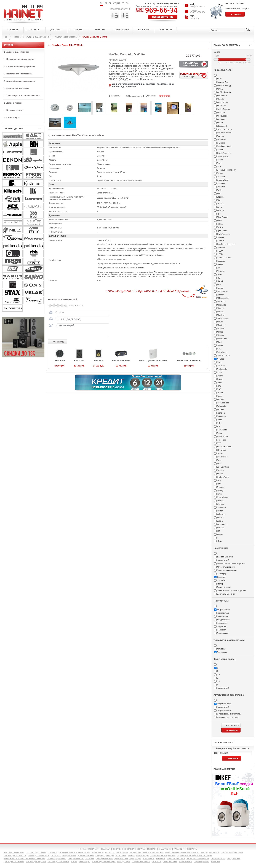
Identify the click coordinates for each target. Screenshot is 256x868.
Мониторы (216, 861)
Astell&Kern (222, 96)
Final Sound (222, 217)
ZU (218, 531)
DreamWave (222, 180)
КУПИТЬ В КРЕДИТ (194, 75)
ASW (219, 79)
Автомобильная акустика (198, 858)
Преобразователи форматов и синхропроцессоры (118, 858)
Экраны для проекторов (232, 852)
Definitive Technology (226, 170)
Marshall (221, 315)
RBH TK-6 (99, 360)
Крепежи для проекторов (15, 855)
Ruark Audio (222, 436)
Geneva (221, 241)
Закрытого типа (224, 704)
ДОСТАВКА (129, 849)
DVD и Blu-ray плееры (36, 852)
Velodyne (221, 514)
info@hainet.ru (197, 6)
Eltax (219, 200)
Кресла (74, 861)
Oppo (219, 382)
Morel (220, 342)
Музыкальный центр (226, 567)
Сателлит (221, 577)
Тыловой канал (224, 587)
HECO (220, 251)
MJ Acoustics (223, 298)
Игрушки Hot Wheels (141, 861)
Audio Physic (223, 102)
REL (219, 426)
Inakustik (221, 261)
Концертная (222, 616)
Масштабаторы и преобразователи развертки (24, 858)
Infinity (220, 264)
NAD (219, 349)
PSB (219, 389)
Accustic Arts (223, 82)
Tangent (221, 487)
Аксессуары (121, 855)
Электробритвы (170, 861)
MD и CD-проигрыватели (116, 852)
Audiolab (221, 112)
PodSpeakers (223, 403)
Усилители (52, 852)
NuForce (221, 366)
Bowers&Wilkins (224, 133)
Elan (219, 193)
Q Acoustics (222, 416)
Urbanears (222, 507)
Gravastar (221, 247)
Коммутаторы (142, 855)
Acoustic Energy (224, 85)
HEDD (220, 254)
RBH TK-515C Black (121, 360)
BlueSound (222, 126)
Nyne (219, 372)
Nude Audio (222, 369)
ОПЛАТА (141, 849)
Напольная (222, 623)
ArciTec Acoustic (224, 92)
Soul (219, 463)
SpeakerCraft (223, 467)
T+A (219, 480)
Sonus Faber (223, 457)
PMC (219, 386)
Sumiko (220, 470)
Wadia (220, 521)
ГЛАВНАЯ (106, 849)
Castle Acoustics (224, 153)
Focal (219, 220)
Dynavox (221, 187)
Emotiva (221, 204)
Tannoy (220, 490)
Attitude (220, 99)
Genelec (221, 237)
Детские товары (14, 103)
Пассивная (222, 652)
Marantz (221, 312)
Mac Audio (222, 305)
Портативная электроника (19, 74)
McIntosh (221, 325)
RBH (219, 423)
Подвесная (222, 626)
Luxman (221, 295)
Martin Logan (223, 318)
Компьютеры (13, 117)
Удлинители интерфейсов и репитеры (194, 855)
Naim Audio (222, 352)
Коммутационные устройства (21, 66)
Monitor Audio (223, 339)
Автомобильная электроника (21, 81)
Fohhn (220, 224)
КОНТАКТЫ (192, 849)
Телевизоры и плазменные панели (23, 96)
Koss (219, 285)
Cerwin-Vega (223, 156)
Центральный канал (226, 594)
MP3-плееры (149, 858)
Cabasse (221, 143)
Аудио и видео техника (38, 37)
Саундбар (222, 580)
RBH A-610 (79, 360)
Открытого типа (224, 710)
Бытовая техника (15, 110)
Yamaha (221, 528)
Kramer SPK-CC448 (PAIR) (189, 360)
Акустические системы (66, 37)
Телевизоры (85, 861)
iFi (218, 538)
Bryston (220, 136)
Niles (219, 362)
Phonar (220, 393)
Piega (220, 396)
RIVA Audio (222, 430)
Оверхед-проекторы (105, 855)
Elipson (220, 197)
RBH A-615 (60, 360)
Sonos (220, 453)
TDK (219, 484)
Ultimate (221, 504)
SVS (219, 443)
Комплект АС (223, 560)
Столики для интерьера (58, 861)
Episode (221, 210)
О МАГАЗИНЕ (165, 849)
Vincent (220, 517)
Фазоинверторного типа (228, 717)
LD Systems (222, 291)
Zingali (220, 534)
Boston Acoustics (225, 129)
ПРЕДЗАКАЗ (191, 64)
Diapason (221, 177)
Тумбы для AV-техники (14, 861)
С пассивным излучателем (229, 714)
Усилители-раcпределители (163, 855)
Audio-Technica (224, 109)
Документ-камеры (86, 855)
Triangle (221, 501)
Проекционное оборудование (21, 59)
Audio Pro (221, 106)
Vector (220, 511)
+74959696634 (198, 12)
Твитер (220, 584)
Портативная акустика (227, 570)
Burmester (222, 139)
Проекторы (214, 852)
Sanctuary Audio (224, 447)
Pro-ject (220, 409)
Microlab (221, 328)
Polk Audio (222, 406)
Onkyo (220, 376)
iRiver (220, 541)
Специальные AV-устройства (81, 858)
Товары (17, 37)
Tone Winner (223, 497)
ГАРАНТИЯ (179, 849)
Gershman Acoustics (226, 244)
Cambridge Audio (225, 146)
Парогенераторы (202, 861)
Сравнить (115, 96)
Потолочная (222, 633)
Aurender (221, 119)
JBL (219, 268)
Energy (220, 207)
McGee (220, 322)
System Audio (223, 477)
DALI (219, 163)
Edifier (220, 190)
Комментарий (82, 330)
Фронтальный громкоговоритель (232, 591)
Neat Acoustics (224, 355)
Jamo (219, 274)
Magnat (220, 308)
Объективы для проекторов (63, 855)
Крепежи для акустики (36, 861)
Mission (220, 335)
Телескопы (157, 861)
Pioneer (220, 399)
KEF (219, 278)
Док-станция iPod (225, 557)
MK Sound (222, 301)
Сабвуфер (222, 574)
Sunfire (220, 474)
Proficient (221, 413)
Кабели (131, 855)
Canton (220, 150)
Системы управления (56, 858)
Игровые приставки (176, 858)
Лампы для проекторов (38, 855)
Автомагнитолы (218, 858)
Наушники (161, 858)
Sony (219, 460)
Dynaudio (221, 183)
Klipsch (220, 281)
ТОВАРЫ (117, 849)
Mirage (220, 332)
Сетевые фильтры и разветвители (74, 852)
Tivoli (219, 494)
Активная (221, 649)
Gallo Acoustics (224, 234)
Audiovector (222, 116)
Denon (220, 173)
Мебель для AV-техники (18, 88)
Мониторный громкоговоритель (231, 564)
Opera (220, 379)
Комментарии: (136, 96)
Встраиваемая (224, 610)
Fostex (220, 227)
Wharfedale (222, 524)
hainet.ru (194, 18)
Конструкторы (124, 861)
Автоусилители (234, 858)
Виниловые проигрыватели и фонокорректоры (186, 852)
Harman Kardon (224, 258)
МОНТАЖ (152, 849)
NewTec (221, 359)
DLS (219, 166)
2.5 (218, 675)
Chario (220, 160)
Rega (219, 433)
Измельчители (186, 861)
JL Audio (221, 271)
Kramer (220, 288)
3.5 (218, 681)
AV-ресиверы (98, 852)
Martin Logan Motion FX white (153, 360)
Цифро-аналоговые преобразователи (146, 852)
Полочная (222, 630)
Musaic (220, 345)
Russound (222, 440)
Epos (219, 214)
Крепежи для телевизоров (104, 861)
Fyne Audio (222, 231)
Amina (220, 89)
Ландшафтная (224, 620)
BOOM (220, 123)
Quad (219, 420)
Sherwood (222, 450)
